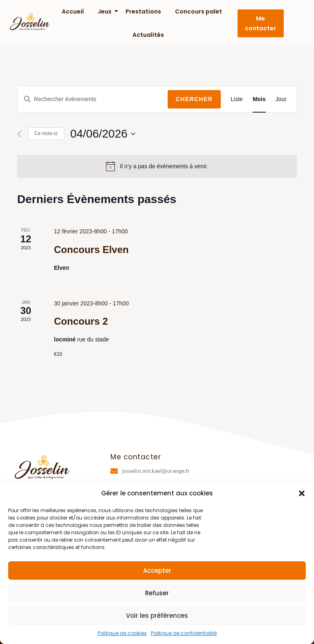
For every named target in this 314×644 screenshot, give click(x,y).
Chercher (194, 99)
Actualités (148, 35)
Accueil (73, 11)
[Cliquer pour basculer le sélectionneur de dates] (103, 134)
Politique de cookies (122, 633)
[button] (302, 493)
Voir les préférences (157, 616)
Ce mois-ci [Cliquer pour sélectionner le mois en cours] (46, 133)
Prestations (143, 11)
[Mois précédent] (19, 134)
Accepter (157, 571)
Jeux (105, 11)
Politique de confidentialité (184, 633)
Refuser (157, 593)
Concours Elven (91, 250)
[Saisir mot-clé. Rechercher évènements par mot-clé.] (93, 99)
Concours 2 (81, 321)
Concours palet (198, 11)
